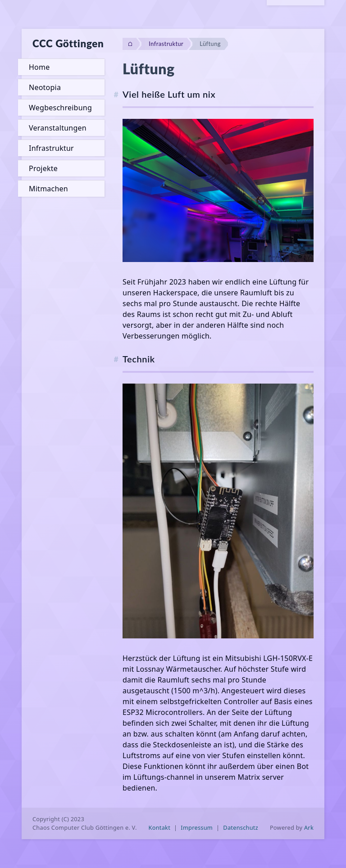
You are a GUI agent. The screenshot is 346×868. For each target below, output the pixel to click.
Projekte (43, 168)
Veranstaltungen (58, 128)
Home (39, 67)
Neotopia (45, 87)
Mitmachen (48, 189)
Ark (309, 827)
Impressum (197, 827)
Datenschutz (241, 827)
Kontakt (160, 827)
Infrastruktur (51, 148)
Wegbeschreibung (60, 108)
